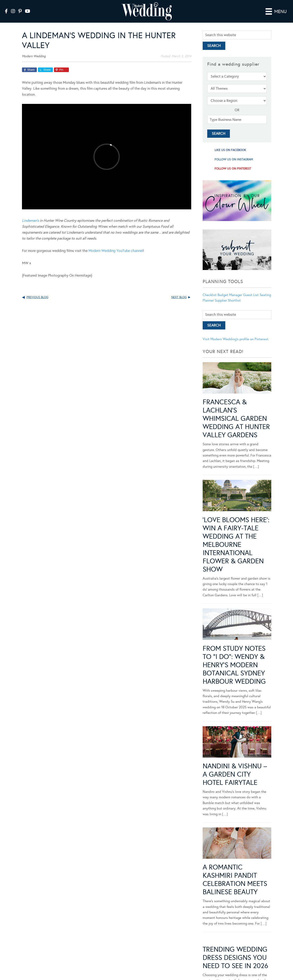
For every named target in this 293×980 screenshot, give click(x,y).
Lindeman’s (30, 220)
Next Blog (179, 297)
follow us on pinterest (233, 169)
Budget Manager (230, 295)
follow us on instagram (234, 159)
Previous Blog (37, 297)
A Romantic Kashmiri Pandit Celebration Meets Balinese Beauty (235, 880)
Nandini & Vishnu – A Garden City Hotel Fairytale (235, 774)
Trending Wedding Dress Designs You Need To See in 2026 (235, 958)
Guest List (251, 295)
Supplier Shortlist (228, 300)
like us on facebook (230, 150)
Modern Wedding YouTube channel (116, 251)
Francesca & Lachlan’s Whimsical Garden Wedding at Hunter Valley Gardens (236, 418)
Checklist (210, 295)
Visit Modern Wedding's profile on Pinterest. (236, 339)
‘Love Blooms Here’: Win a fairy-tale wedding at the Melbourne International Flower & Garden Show (236, 545)
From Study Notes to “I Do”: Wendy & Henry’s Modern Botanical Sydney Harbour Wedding (234, 665)
